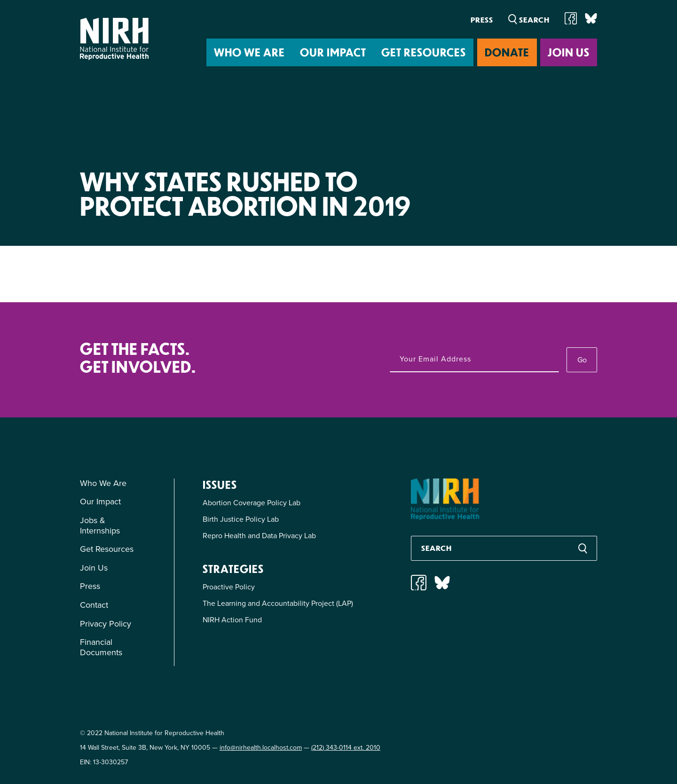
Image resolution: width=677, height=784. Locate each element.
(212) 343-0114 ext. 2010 (346, 748)
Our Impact (333, 52)
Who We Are (249, 52)
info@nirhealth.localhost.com (261, 748)
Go (582, 360)
